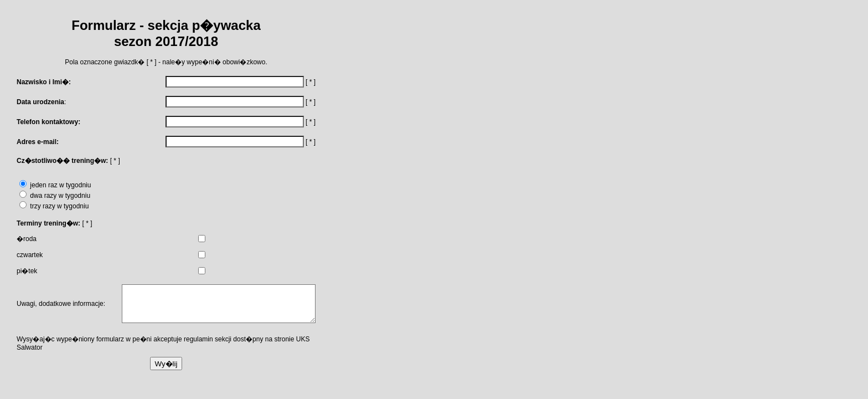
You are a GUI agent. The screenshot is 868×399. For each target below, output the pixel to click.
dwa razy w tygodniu (55, 196)
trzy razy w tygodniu (54, 206)
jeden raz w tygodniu (55, 185)
